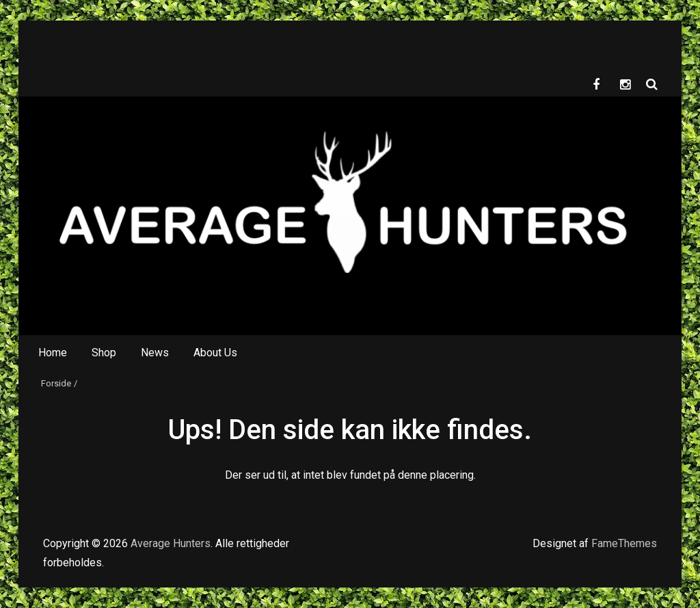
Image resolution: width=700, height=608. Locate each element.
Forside (56, 383)
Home (53, 353)
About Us (215, 353)
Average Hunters (171, 543)
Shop (104, 353)
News (155, 353)
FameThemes (624, 543)
